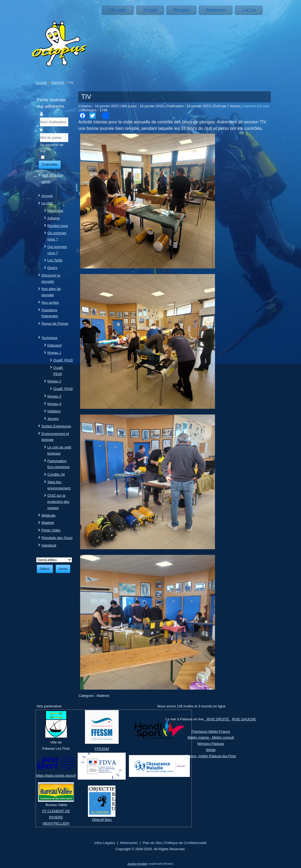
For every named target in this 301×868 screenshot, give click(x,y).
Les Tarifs (55, 260)
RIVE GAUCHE (244, 719)
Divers (52, 268)
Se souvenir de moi (52, 148)
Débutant (55, 345)
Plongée (181, 10)
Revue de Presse (55, 324)
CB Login (118, 10)
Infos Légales (105, 843)
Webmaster (129, 843)
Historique (55, 211)
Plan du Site (152, 843)
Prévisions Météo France (211, 732)
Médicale (49, 515)
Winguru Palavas (211, 744)
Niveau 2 (54, 381)
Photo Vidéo (51, 530)
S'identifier (50, 165)
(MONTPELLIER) (56, 823)
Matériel (57, 83)
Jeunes (53, 419)
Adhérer (54, 218)
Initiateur (54, 411)
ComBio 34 (56, 474)
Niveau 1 (54, 353)
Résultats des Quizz (57, 538)
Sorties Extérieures (56, 426)
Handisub (49, 545)
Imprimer (250, 106)
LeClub (249, 10)
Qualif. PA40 (63, 389)
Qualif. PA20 (63, 360)
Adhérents (216, 10)
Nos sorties (50, 302)
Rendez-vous (58, 226)
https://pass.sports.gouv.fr (56, 775)
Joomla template (137, 864)
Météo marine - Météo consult (211, 737)
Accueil (150, 10)
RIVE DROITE (217, 719)
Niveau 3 (54, 396)
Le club (47, 203)
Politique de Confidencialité (186, 843)
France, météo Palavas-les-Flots (211, 756)
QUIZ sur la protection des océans (59, 502)
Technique (49, 338)
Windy (211, 750)
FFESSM (102, 749)
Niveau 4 (54, 404)
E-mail (264, 106)
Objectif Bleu (102, 820)
